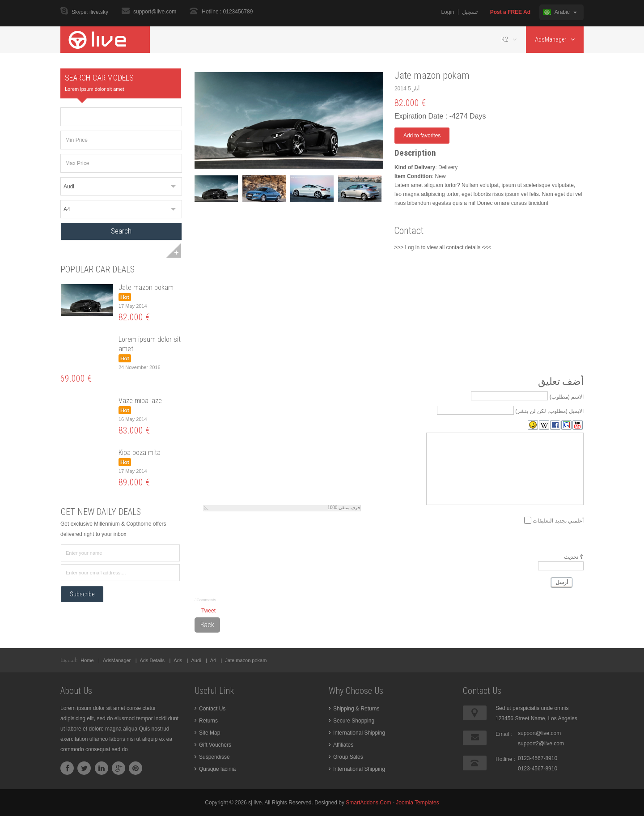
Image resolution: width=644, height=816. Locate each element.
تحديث (571, 557)
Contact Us (212, 709)
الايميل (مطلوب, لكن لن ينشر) (549, 411)
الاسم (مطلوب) (567, 396)
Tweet (208, 611)
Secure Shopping (354, 721)
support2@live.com (541, 744)
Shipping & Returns (356, 709)
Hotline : (505, 759)
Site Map (210, 733)
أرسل (562, 582)
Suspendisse (214, 757)
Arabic (560, 12)
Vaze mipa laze (140, 401)
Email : (504, 734)
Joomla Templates (417, 803)
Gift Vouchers (215, 745)
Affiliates (343, 745)
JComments (205, 600)
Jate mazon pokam (146, 287)
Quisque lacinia (217, 769)
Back (207, 625)
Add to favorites (422, 136)
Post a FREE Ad (510, 12)
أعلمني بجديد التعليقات (558, 520)
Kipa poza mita (140, 453)
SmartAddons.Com (368, 803)
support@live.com (155, 12)
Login (447, 12)
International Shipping (359, 733)
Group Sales (348, 757)
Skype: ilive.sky (90, 13)
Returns (208, 721)
